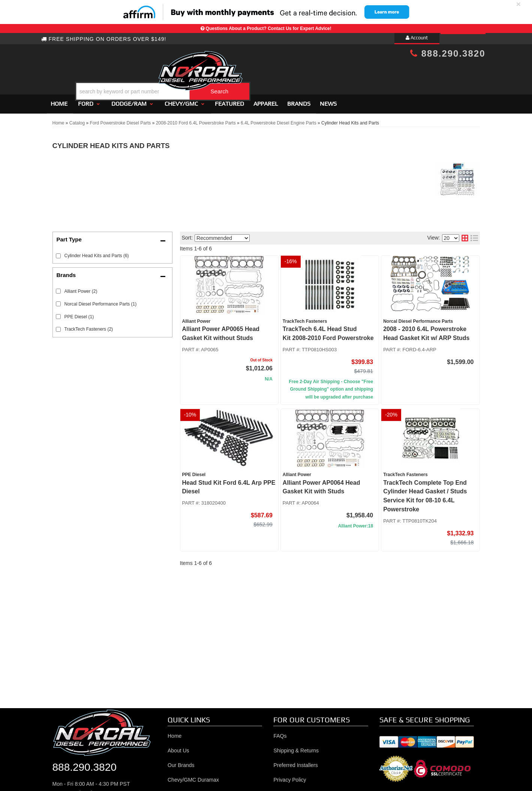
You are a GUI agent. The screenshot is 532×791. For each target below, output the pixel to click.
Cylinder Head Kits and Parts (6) (97, 252)
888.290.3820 (448, 53)
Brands (299, 100)
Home (59, 100)
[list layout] (474, 235)
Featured (229, 100)
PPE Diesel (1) (79, 313)
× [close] (519, 4)
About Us (178, 747)
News (328, 100)
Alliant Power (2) (81, 288)
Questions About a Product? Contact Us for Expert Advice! (269, 28)
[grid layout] (465, 235)
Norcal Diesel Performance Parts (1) (101, 301)
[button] (272, 73)
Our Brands (181, 762)
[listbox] (222, 235)
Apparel (266, 100)
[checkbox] (58, 288)
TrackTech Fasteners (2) (89, 326)
